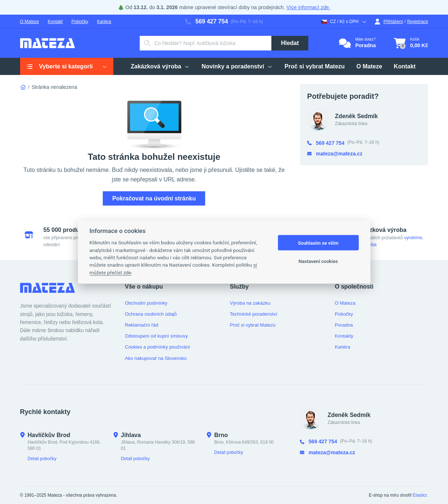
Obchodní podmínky (146, 303)
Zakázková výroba (161, 66)
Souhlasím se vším (318, 243)
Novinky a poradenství (237, 66)
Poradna (344, 325)
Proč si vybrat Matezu (315, 66)
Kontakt (55, 22)
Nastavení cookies (318, 261)
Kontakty (344, 336)
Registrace (417, 22)
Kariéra (104, 22)
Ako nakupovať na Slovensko (156, 358)
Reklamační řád (142, 325)
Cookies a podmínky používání (158, 347)
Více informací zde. (308, 7)
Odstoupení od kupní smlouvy (157, 336)
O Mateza (345, 303)
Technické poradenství (254, 314)
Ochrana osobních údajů (151, 314)
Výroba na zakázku (250, 303)
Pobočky (80, 22)
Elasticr (420, 495)
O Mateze (30, 22)
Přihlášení (389, 22)
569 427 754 (206, 21)
